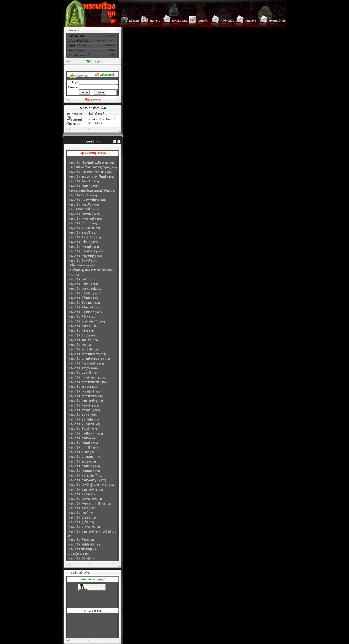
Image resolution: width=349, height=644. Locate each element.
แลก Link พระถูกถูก (93, 579)
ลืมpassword (93, 100)
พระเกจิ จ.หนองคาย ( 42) (84, 424)
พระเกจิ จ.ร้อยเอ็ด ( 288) (84, 340)
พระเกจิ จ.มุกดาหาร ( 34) (84, 527)
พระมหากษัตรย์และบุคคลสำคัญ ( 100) (92, 191)
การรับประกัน (180, 21)
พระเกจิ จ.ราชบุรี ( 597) (83, 233)
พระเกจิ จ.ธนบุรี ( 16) (82, 335)
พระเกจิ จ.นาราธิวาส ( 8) (84, 448)
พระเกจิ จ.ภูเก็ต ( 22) (81, 522)
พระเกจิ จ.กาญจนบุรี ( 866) (85, 256)
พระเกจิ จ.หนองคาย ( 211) (85, 228)
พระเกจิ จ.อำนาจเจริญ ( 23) (86, 490)
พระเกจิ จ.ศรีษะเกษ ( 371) (85, 307)
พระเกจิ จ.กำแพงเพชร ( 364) (86, 363)
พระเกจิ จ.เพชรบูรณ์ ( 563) (85, 391)
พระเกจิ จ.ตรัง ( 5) (80, 345)
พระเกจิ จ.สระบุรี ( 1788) (84, 205)
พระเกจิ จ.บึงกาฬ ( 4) (82, 558)
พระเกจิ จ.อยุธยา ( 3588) (84, 186)
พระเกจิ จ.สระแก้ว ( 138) (84, 406)
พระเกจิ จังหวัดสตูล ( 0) (83, 549)
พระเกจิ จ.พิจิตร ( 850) (82, 317)
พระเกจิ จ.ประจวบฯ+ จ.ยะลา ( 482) (90, 172)
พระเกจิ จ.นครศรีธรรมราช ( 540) (89, 359)
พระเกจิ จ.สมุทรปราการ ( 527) (87, 354)
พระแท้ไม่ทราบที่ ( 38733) (85, 209)
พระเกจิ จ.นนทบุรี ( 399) (83, 373)
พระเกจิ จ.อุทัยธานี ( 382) (84, 410)
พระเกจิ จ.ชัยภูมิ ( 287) (83, 429)
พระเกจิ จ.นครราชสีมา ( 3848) (88, 200)
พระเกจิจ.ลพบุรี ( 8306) (83, 195)
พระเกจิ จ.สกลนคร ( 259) (84, 471)
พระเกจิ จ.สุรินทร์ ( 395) (83, 443)
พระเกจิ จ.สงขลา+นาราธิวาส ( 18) (90, 504)
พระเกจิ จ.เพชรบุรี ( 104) (84, 247)
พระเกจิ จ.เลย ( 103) (81, 279)
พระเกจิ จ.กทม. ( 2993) (83, 223)
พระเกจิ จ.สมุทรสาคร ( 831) (86, 396)
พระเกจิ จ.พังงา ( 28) (81, 540)
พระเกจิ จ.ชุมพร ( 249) (83, 415)
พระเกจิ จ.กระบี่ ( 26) (81, 513)
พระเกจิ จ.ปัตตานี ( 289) (83, 284)
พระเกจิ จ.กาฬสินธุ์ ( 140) (84, 466)
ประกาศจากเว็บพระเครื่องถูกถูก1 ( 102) (93, 167)
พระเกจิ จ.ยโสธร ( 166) (83, 518)
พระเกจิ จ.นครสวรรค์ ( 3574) (87, 251)
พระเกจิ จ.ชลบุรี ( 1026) (83, 368)
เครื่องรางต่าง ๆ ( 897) (82, 265)
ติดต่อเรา (251, 21)
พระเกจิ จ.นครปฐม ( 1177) (85, 293)
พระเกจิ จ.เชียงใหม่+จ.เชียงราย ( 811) (92, 163)
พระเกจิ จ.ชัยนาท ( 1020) (84, 303)
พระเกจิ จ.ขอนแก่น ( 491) (84, 420)
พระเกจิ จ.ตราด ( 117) (82, 508)
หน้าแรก (134, 21)
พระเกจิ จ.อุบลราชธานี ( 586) (87, 321)
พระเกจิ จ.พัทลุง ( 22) (82, 494)
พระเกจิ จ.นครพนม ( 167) (85, 457)
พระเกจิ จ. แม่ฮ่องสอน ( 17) (86, 544)
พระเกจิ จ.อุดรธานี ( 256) (84, 349)
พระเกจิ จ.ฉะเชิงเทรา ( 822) (86, 434)
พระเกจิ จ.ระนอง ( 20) (82, 462)
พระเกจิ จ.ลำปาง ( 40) (82, 438)
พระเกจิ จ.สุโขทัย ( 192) (83, 298)
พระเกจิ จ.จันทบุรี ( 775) (83, 261)
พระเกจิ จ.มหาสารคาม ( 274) (87, 377)
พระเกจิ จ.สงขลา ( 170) (83, 326)
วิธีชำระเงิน (228, 21)
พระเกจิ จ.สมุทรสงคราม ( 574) (88, 382)
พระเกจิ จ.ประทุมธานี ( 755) (86, 289)
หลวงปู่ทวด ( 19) (79, 554)
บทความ (155, 21)
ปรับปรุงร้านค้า (278, 21)
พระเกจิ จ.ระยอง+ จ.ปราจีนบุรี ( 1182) (92, 177)
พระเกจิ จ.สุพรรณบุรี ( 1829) (86, 219)
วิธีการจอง (93, 61)
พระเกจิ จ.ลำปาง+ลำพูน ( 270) (87, 480)
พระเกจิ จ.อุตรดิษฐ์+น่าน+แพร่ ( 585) (91, 485)
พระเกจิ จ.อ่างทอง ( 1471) (84, 214)
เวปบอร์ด (203, 21)
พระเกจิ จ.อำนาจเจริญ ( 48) (86, 401)
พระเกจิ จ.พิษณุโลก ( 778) (85, 237)
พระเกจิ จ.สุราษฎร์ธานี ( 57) (86, 476)
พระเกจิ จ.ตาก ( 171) (81, 331)
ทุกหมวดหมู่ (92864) (93, 153)
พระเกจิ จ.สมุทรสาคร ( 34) (85, 499)
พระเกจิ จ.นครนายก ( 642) (85, 312)
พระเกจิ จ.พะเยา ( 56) (82, 452)
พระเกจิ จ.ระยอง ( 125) (83, 387)
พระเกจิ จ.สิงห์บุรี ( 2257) (84, 181)
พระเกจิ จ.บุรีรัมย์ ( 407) (83, 242)
